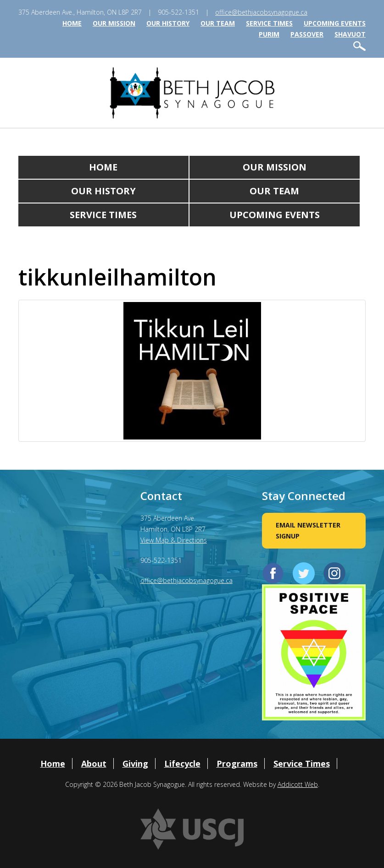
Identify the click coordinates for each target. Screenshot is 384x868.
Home (72, 23)
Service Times (269, 23)
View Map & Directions (174, 540)
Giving (135, 764)
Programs (237, 764)
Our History (168, 23)
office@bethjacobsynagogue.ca (261, 12)
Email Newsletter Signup (308, 530)
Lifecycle (182, 764)
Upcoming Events (335, 23)
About (94, 764)
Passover (307, 34)
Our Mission (114, 23)
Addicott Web (298, 784)
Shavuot (350, 34)
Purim (269, 34)
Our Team (218, 23)
